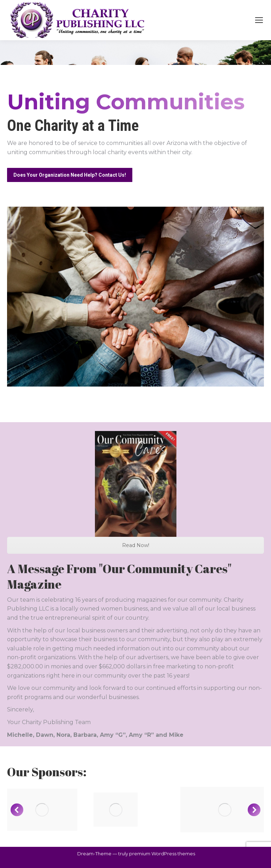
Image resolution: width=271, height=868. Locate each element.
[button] (17, 810)
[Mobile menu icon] (259, 20)
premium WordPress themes (162, 854)
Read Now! (136, 545)
